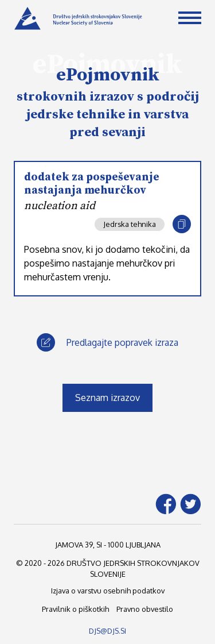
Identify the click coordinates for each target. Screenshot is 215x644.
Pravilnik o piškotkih (75, 609)
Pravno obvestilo (145, 609)
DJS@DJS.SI (107, 631)
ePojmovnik (108, 75)
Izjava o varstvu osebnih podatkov (108, 591)
